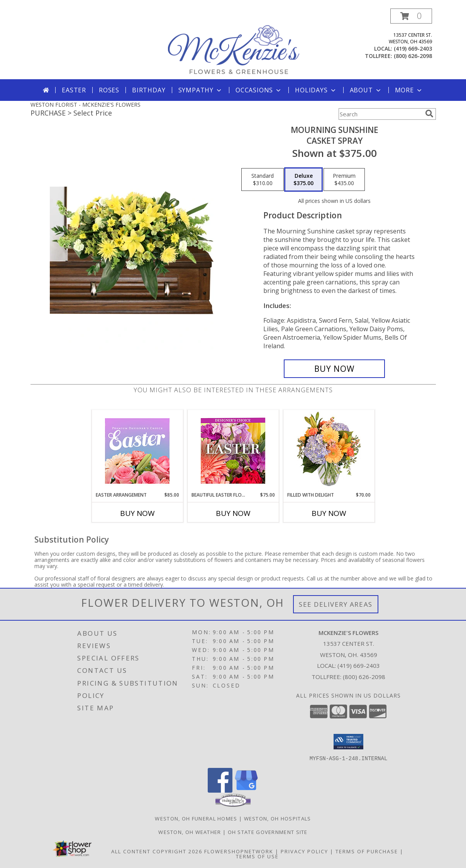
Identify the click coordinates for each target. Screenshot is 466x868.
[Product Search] (380, 114)
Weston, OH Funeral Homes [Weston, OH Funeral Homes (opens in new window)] (196, 818)
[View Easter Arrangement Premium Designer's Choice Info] (137, 451)
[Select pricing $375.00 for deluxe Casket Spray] (303, 180)
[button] (411, 16)
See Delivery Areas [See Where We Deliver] (336, 604)
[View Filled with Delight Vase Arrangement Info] (329, 451)
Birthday (149, 90)
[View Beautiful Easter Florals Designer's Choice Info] (233, 451)
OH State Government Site (268, 832)
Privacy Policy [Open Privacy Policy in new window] (304, 851)
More (409, 90)
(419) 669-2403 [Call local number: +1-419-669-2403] (413, 49)
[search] (429, 114)
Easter (74, 90)
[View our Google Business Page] (246, 790)
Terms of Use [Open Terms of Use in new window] (257, 856)
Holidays (316, 90)
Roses (109, 90)
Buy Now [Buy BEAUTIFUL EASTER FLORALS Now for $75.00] (233, 513)
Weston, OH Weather (190, 832)
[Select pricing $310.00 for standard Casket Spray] (263, 180)
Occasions (259, 90)
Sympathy (201, 90)
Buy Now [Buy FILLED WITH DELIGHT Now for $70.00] (329, 513)
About (366, 90)
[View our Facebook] (220, 790)
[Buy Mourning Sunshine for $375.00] (335, 369)
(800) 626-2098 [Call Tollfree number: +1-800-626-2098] (364, 677)
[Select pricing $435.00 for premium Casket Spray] (344, 180)
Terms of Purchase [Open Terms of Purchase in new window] (367, 851)
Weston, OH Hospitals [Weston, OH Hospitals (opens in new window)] (278, 818)
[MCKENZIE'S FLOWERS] (234, 44)
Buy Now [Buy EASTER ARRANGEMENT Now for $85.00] (137, 513)
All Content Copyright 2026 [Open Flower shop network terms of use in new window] (157, 851)
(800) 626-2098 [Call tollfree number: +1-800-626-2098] (413, 56)
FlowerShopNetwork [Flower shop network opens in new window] (239, 851)
